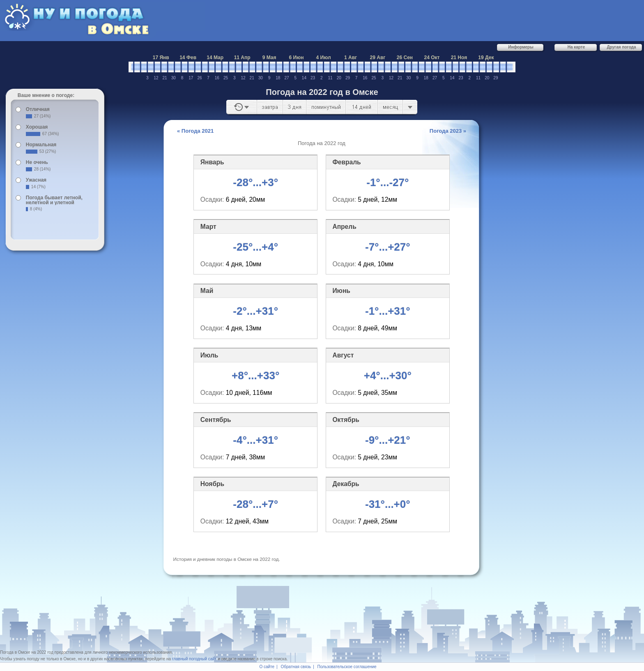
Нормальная (41, 145)
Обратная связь (296, 667)
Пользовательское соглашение (347, 667)
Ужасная (36, 180)
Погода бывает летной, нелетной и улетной (54, 200)
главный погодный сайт (194, 659)
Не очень (37, 162)
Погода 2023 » (448, 131)
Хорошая (37, 127)
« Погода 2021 (195, 131)
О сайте (267, 667)
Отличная (38, 109)
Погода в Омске (15, 652)
